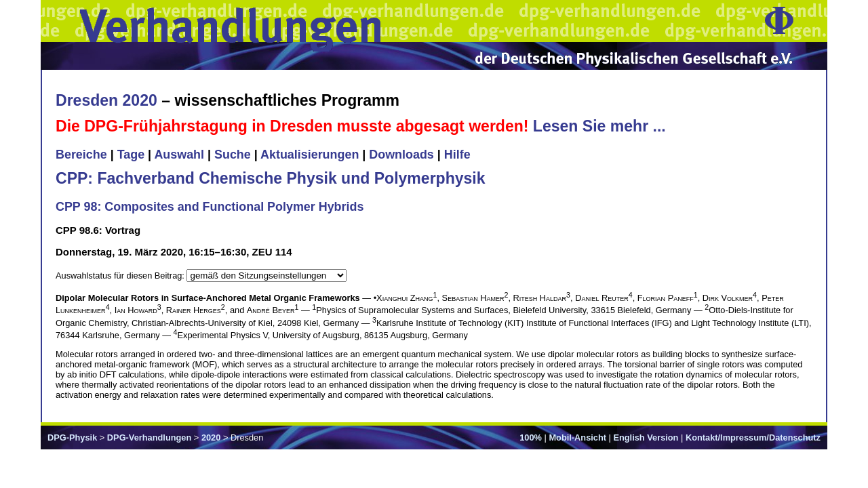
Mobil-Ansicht (577, 438)
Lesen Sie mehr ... (599, 126)
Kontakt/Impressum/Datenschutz (753, 438)
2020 (211, 438)
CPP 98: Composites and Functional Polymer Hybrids (210, 207)
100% (531, 438)
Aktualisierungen (310, 155)
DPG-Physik (72, 438)
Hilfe (457, 155)
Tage (131, 155)
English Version (646, 438)
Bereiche (81, 155)
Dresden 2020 (106, 100)
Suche (233, 155)
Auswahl (179, 155)
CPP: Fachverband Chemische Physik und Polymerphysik (271, 178)
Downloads (401, 155)
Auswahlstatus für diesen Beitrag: (121, 276)
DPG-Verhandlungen (149, 438)
